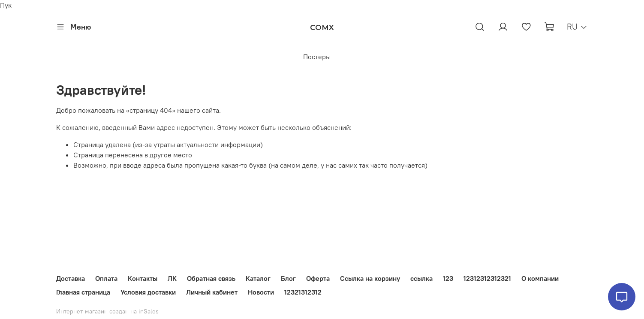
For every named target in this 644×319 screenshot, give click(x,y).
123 (448, 278)
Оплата (106, 278)
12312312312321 (487, 278)
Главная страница (83, 292)
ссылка (421, 278)
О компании (540, 278)
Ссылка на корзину (370, 278)
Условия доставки (148, 292)
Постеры (317, 57)
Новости (261, 292)
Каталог (258, 278)
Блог (288, 278)
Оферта (318, 278)
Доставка (71, 278)
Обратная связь (211, 278)
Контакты (143, 278)
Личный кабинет (212, 292)
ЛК (172, 278)
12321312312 (303, 292)
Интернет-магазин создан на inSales (107, 311)
